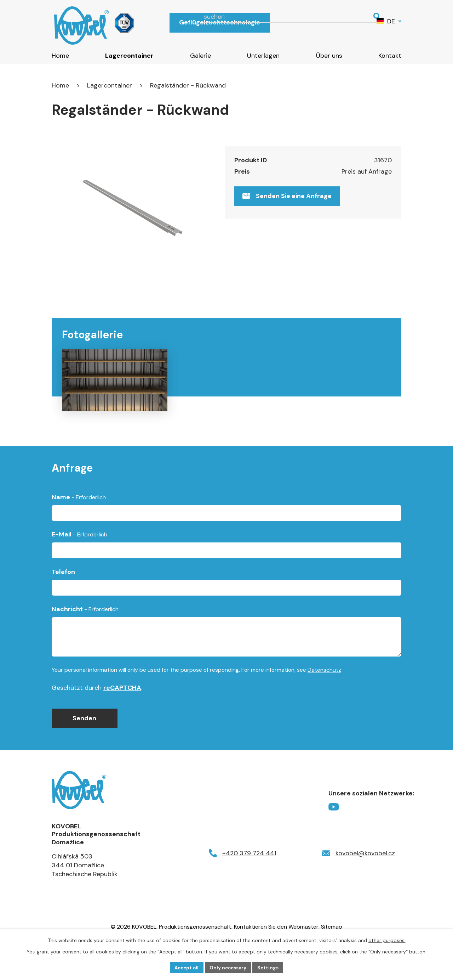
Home (60, 56)
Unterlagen (263, 56)
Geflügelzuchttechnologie (220, 22)
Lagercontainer (129, 56)
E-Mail (79, 562)
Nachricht (85, 636)
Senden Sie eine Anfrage (289, 198)
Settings (270, 967)
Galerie (200, 56)
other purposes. (387, 940)
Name (79, 524)
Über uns (329, 56)
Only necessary (229, 967)
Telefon (63, 599)
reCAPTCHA (122, 715)
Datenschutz (324, 697)
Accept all (185, 967)
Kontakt (390, 56)
